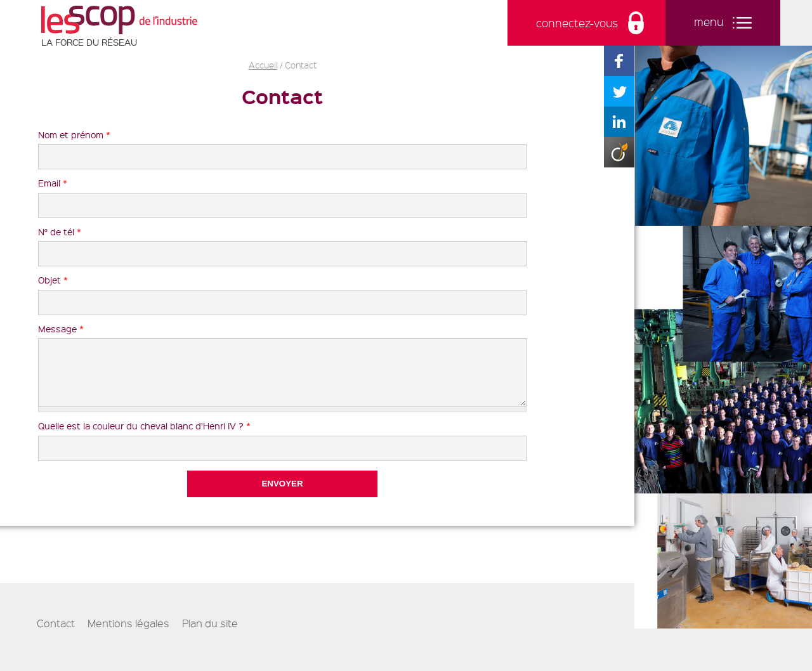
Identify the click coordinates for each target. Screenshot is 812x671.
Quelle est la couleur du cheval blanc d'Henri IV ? (144, 435)
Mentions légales (128, 633)
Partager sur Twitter (619, 91)
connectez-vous (577, 23)
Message (61, 329)
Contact (56, 633)
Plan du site (210, 633)
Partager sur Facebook (619, 61)
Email (53, 183)
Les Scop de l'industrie (119, 20)
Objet (53, 280)
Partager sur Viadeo (619, 152)
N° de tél (60, 231)
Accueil (263, 65)
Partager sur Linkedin (619, 122)
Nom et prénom (74, 134)
